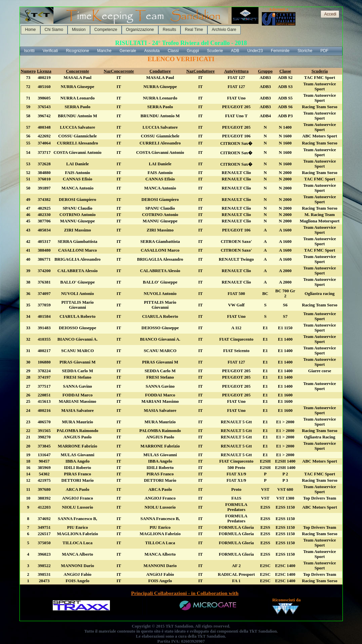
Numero (28, 71)
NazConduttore (200, 71)
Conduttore (160, 71)
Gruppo (265, 71)
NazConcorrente (119, 71)
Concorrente (77, 71)
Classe (285, 71)
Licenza (44, 71)
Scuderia (320, 71)
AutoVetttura (236, 71)
